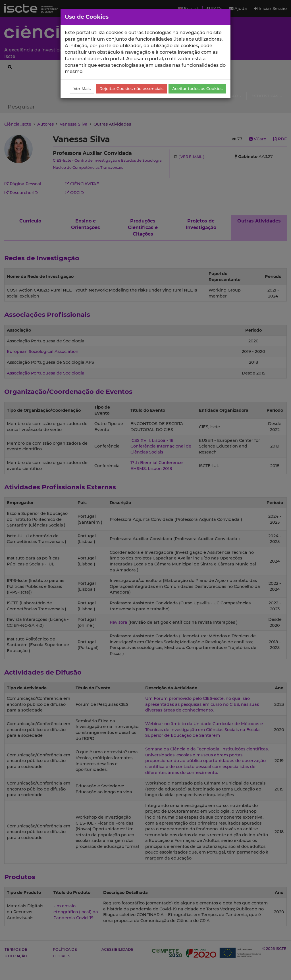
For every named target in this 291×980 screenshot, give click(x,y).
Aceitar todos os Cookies (197, 89)
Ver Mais (82, 89)
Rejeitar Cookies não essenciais (131, 89)
